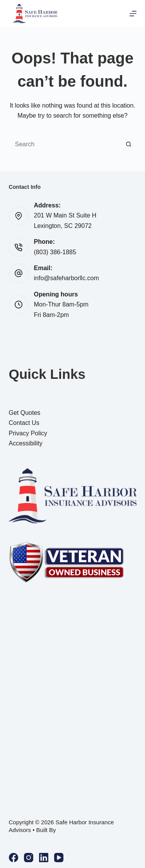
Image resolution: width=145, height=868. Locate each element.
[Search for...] (65, 144)
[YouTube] (59, 858)
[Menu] (133, 14)
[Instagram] (29, 858)
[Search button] (129, 144)
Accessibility (26, 443)
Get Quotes (25, 413)
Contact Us (24, 423)
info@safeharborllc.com (67, 278)
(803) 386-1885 (55, 252)
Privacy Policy (28, 433)
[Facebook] (14, 858)
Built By (46, 830)
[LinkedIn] (44, 858)
